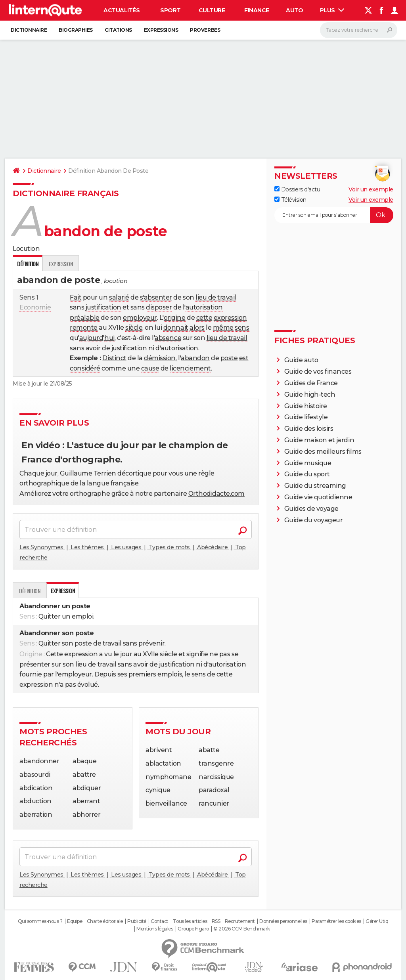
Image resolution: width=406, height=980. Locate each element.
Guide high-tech (310, 394)
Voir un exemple (371, 189)
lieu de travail (216, 297)
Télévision (290, 200)
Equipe (75, 921)
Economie (35, 307)
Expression (61, 264)
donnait (176, 328)
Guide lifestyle (306, 417)
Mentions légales (155, 929)
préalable (85, 318)
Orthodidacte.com (216, 494)
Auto (294, 10)
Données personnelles (283, 921)
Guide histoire (306, 406)
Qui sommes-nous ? (40, 921)
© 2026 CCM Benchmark (241, 929)
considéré (85, 368)
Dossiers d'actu (297, 189)
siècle (134, 328)
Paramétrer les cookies (336, 921)
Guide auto (301, 360)
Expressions (161, 30)
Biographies (76, 30)
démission (160, 358)
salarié (119, 297)
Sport (170, 10)
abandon (195, 358)
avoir (93, 348)
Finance (257, 10)
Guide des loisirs (309, 429)
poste (229, 358)
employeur (140, 318)
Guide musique (308, 463)
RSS (216, 921)
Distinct (114, 358)
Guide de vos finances (318, 372)
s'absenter (156, 297)
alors (197, 328)
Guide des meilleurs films (323, 452)
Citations (118, 30)
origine (175, 318)
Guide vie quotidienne (318, 497)
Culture (212, 10)
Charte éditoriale (105, 921)
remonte (84, 328)
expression (230, 318)
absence (168, 338)
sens (242, 328)
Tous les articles (190, 921)
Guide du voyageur (314, 520)
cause (150, 368)
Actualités (122, 10)
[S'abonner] (334, 215)
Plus (332, 10)
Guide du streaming (315, 486)
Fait (76, 297)
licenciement (190, 368)
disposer (159, 307)
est (244, 358)
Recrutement (240, 921)
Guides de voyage (311, 509)
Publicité (137, 921)
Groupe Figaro (193, 929)
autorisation (204, 307)
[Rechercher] (359, 30)
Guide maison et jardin (319, 440)
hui (109, 338)
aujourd (91, 338)
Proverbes (205, 30)
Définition (30, 591)
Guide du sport (307, 474)
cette (204, 318)
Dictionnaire (29, 30)
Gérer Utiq (377, 921)
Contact (160, 921)
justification (103, 307)
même (223, 328)
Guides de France (311, 383)
